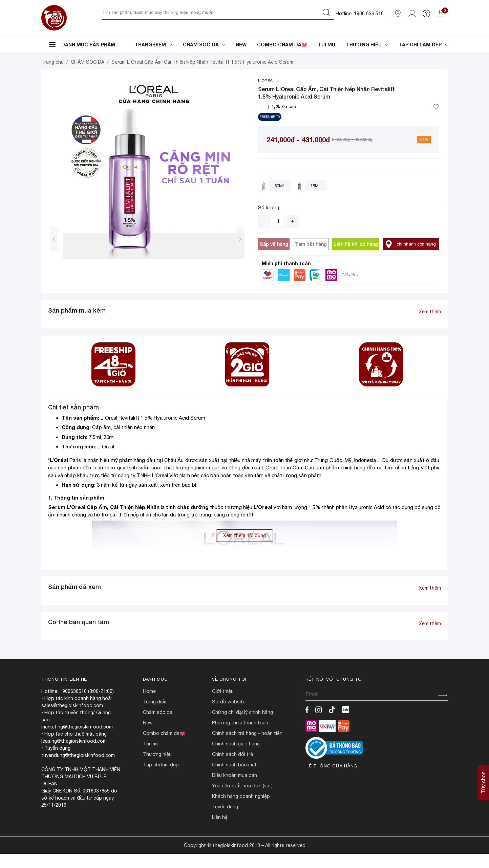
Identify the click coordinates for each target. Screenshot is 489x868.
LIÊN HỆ (220, 831)
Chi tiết (350, 289)
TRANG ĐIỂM (153, 45)
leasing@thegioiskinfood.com (74, 755)
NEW (241, 45)
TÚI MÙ (327, 45)
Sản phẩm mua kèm (77, 324)
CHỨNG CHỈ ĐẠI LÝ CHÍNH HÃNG (242, 726)
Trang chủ (52, 76)
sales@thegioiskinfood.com (72, 720)
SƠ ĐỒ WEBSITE (229, 716)
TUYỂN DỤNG (225, 821)
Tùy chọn (483, 782)
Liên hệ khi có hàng (356, 258)
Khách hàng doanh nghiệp (241, 810)
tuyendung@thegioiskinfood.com (78, 769)
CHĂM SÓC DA (204, 45)
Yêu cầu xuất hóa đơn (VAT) (242, 800)
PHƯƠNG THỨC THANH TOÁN (240, 737)
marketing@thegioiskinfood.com (77, 741)
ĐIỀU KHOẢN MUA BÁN (235, 789)
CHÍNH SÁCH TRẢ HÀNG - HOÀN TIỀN (247, 747)
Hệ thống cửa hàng (331, 780)
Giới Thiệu (223, 705)
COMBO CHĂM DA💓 (282, 45)
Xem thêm (430, 326)
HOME (149, 705)
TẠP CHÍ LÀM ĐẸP (423, 45)
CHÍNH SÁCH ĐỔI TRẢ (232, 768)
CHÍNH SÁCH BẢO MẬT (234, 779)
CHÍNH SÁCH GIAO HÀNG (236, 758)
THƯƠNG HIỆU (367, 45)
